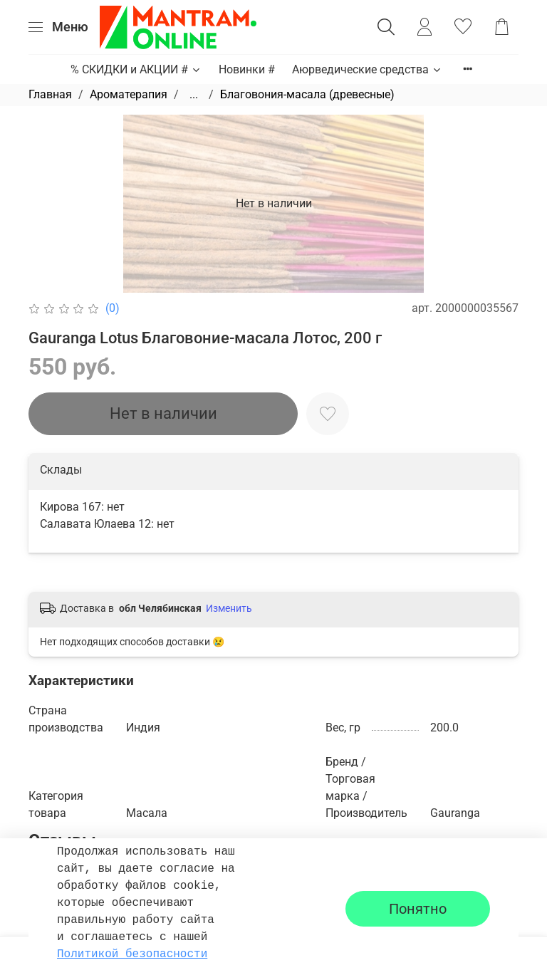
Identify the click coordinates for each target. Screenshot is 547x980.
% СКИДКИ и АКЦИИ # (136, 69)
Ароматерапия (129, 94)
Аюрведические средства (367, 69)
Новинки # (247, 69)
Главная (50, 94)
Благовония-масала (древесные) (307, 94)
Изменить (229, 608)
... (194, 95)
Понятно (418, 909)
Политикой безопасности (132, 954)
